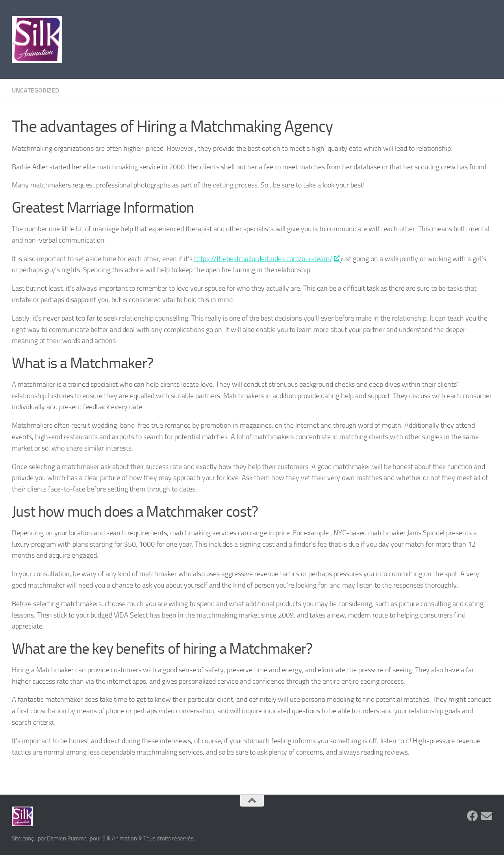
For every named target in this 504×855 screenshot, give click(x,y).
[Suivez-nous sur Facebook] (472, 816)
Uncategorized (35, 90)
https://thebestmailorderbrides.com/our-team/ (267, 259)
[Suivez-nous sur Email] (487, 816)
